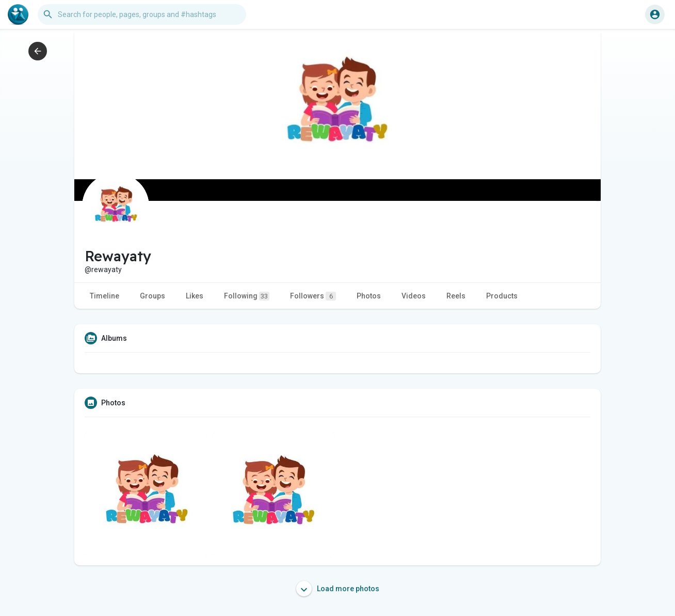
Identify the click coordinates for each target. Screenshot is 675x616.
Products (502, 296)
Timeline (105, 296)
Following (247, 296)
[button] (142, 14)
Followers (313, 296)
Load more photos (338, 589)
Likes (195, 296)
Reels (456, 296)
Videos (414, 296)
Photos (369, 296)
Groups (152, 296)
